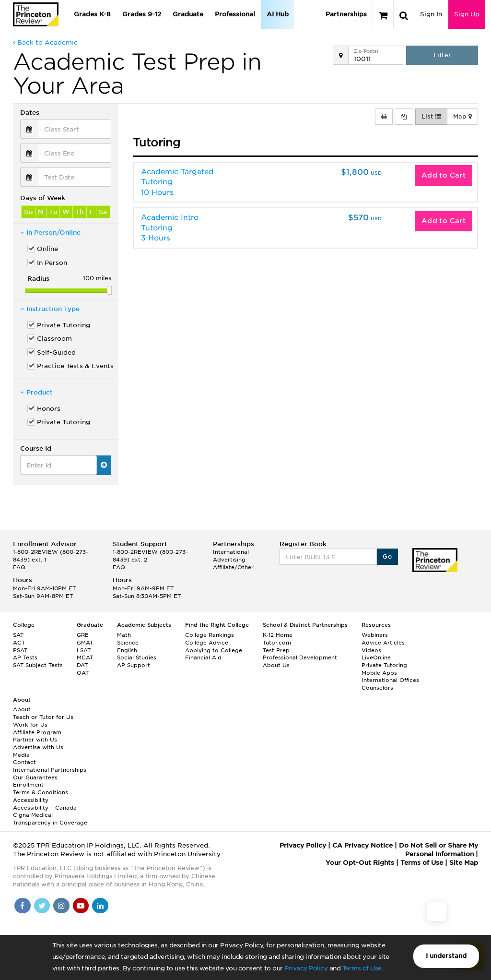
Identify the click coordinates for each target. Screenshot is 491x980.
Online (47, 249)
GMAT (85, 643)
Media (21, 755)
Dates (30, 113)
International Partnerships (50, 770)
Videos (371, 650)
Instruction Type (50, 309)
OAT (83, 673)
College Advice (207, 643)
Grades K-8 (92, 14)
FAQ (19, 567)
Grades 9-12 (142, 14)
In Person (52, 263)
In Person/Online (50, 233)
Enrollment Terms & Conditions (41, 789)
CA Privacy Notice (362, 845)
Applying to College (214, 650)
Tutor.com (277, 643)
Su (28, 212)
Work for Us (30, 725)
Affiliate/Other (233, 567)
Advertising (229, 560)
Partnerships (346, 14)
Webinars (375, 635)
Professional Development (300, 657)
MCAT (85, 657)
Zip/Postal (366, 51)
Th (80, 212)
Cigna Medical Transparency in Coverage (50, 819)
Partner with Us (35, 740)
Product (36, 392)
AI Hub (278, 14)
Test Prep (276, 650)
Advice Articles (383, 643)
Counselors (377, 688)
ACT (19, 643)
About (22, 709)
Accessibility (31, 800)
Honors (49, 409)
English (127, 650)
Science (128, 643)
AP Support (134, 665)
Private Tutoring (64, 325)
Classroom (54, 339)
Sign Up (467, 14)
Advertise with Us (38, 747)
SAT (18, 635)
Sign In (431, 14)
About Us (276, 665)
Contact (24, 762)
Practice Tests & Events (74, 366)
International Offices (390, 680)
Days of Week (43, 198)
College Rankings (210, 635)
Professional (235, 14)
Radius (38, 279)
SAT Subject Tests (38, 665)
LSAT (84, 650)
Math (124, 635)
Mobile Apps (379, 673)
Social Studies (137, 657)
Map (462, 117)
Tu (53, 212)
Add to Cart (444, 175)
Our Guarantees (35, 777)
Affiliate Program (37, 732)
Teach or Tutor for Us (43, 717)
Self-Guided (56, 353)
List (431, 117)
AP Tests (25, 657)
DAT (82, 665)
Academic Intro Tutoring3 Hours (170, 228)
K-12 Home (278, 635)
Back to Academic (45, 42)
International (231, 552)
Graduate (188, 14)
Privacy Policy (306, 968)
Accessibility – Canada (45, 808)
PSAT (20, 650)
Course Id (36, 448)
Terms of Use (362, 968)
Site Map (464, 863)
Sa (103, 212)
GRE (83, 635)
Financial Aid (203, 657)
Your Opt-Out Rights (360, 863)
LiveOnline (376, 657)
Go (387, 556)
